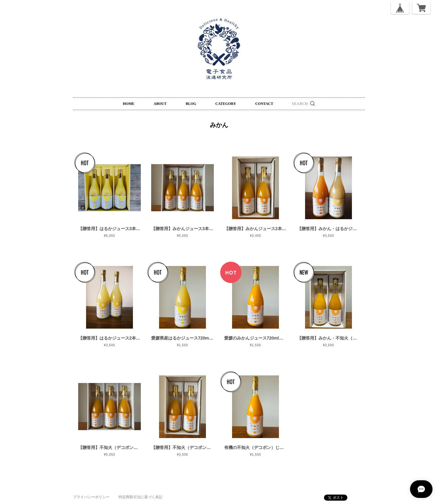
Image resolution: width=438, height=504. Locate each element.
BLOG (191, 104)
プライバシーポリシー (91, 497)
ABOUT (160, 104)
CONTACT (264, 104)
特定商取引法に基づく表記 (141, 497)
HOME (129, 104)
